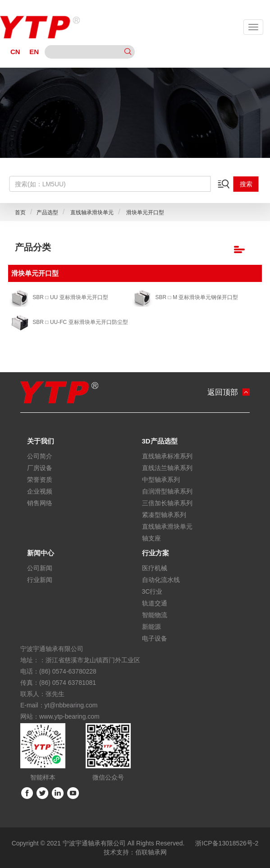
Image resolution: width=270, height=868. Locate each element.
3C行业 (152, 591)
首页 (20, 212)
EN (34, 52)
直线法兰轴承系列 (167, 468)
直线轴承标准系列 (167, 456)
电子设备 (155, 638)
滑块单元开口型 (144, 212)
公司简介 (40, 456)
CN (15, 52)
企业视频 (40, 491)
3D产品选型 (160, 441)
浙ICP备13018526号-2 (227, 843)
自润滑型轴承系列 (167, 491)
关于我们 (41, 441)
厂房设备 (40, 468)
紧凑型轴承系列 (164, 515)
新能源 (151, 627)
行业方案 (156, 553)
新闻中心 (41, 553)
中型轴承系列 (161, 480)
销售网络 (40, 503)
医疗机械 (155, 568)
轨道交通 (155, 603)
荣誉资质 (40, 480)
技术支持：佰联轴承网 (135, 852)
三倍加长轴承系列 (167, 503)
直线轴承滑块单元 (91, 212)
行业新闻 (40, 580)
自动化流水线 (161, 580)
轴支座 (151, 538)
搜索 (246, 184)
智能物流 (155, 615)
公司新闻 (40, 568)
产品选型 (47, 212)
